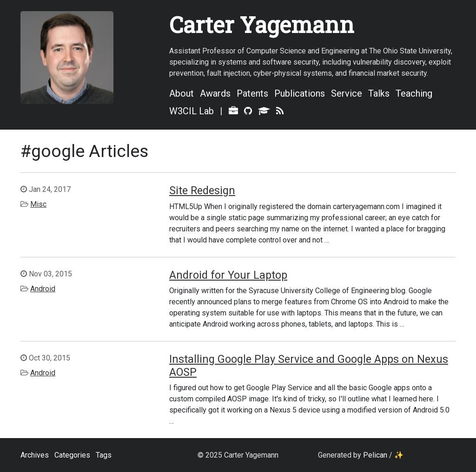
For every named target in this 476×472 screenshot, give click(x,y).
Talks (379, 93)
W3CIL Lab (192, 111)
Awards (215, 93)
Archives (35, 455)
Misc (38, 204)
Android (43, 289)
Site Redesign (202, 190)
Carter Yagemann (262, 24)
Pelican (375, 455)
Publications (300, 93)
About (182, 93)
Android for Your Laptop (228, 275)
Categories (72, 455)
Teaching (414, 93)
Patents (252, 93)
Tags (104, 455)
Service (347, 93)
